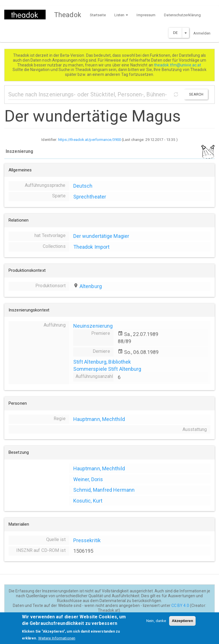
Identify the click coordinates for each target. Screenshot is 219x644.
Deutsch (83, 186)
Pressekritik (87, 540)
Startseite (98, 15)
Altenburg (91, 286)
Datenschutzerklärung (182, 15)
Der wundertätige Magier (101, 236)
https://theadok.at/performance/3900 (90, 140)
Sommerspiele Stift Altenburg (107, 369)
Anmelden (202, 33)
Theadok (68, 15)
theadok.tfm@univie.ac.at (178, 65)
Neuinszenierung (93, 326)
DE (175, 33)
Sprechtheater (90, 197)
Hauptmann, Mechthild (99, 419)
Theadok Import (91, 247)
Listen (121, 15)
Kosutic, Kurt (88, 501)
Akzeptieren (182, 624)
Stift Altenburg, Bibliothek (102, 362)
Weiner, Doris (88, 479)
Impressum (146, 15)
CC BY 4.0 (180, 605)
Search (196, 94)
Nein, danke (156, 624)
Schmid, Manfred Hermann (104, 490)
